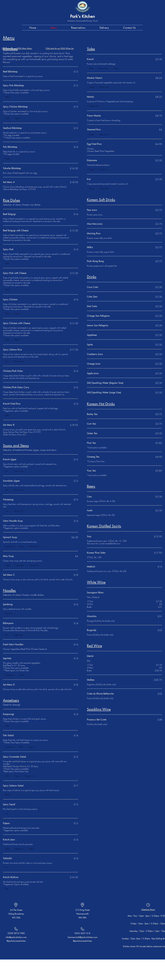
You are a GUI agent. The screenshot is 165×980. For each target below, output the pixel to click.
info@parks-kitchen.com (16, 937)
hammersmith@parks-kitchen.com (82, 937)
